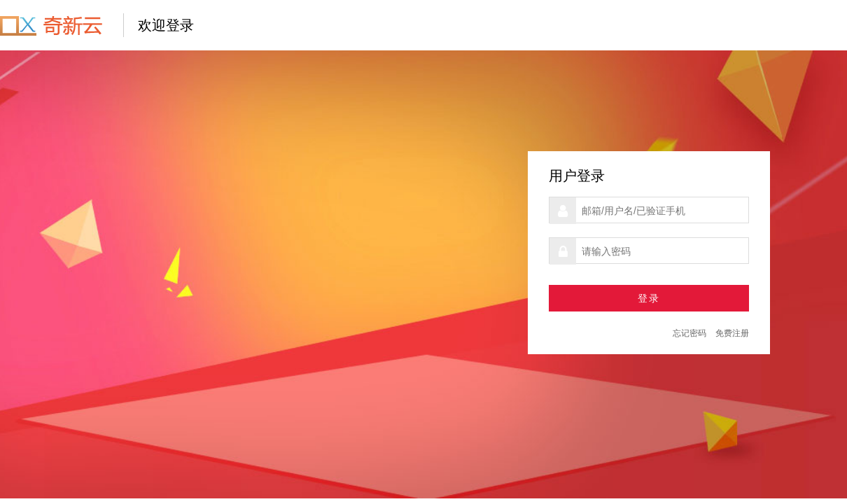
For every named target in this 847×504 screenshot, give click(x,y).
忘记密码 (689, 333)
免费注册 (732, 333)
